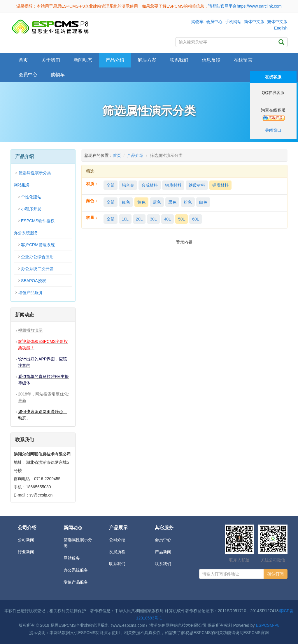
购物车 (197, 22)
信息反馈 (211, 60)
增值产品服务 (31, 293)
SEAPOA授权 (34, 281)
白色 (203, 202)
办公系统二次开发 (37, 269)
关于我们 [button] (51, 60)
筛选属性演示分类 (35, 173)
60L (196, 219)
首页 (23, 60)
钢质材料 (173, 185)
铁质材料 (197, 185)
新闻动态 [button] (83, 60)
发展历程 (117, 552)
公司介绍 (117, 540)
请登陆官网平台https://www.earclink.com (245, 6)
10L (125, 219)
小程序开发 (31, 209)
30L (153, 219)
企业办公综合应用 (37, 257)
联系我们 (179, 60)
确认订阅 (276, 574)
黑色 (172, 202)
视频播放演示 (30, 330)
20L (139, 219)
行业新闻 (26, 552)
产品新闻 (163, 552)
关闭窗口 (273, 130)
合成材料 (150, 185)
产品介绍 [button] (115, 60)
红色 (126, 202)
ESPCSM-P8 (268, 625)
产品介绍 (135, 155)
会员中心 (214, 22)
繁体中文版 (277, 22)
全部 (111, 185)
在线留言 (243, 60)
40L (168, 219)
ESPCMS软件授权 (38, 221)
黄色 (141, 202)
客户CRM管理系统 (38, 245)
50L (182, 219)
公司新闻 (26, 540)
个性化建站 (31, 197)
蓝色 (157, 202)
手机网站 (233, 22)
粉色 (188, 202)
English (281, 28)
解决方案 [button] (147, 60)
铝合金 (128, 185)
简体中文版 (254, 22)
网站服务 (22, 185)
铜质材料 (220, 185)
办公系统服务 (26, 233)
